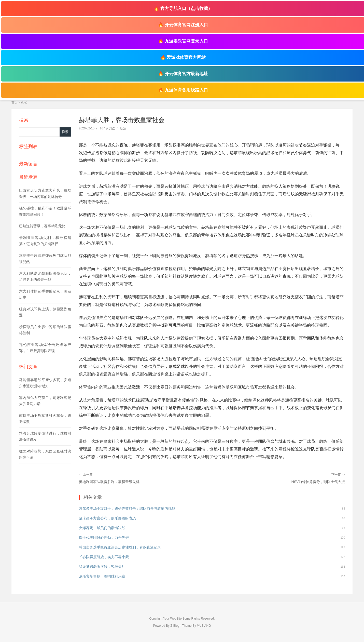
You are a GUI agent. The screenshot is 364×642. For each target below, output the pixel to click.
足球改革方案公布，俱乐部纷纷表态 (107, 518)
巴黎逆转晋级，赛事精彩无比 (42, 226)
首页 (15, 102)
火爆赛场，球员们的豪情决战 (102, 528)
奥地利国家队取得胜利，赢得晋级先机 (109, 482)
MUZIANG (204, 626)
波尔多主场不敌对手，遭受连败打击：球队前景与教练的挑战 (127, 509)
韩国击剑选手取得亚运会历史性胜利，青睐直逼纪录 (120, 547)
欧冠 (24, 102)
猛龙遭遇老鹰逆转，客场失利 (102, 567)
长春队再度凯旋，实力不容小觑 (104, 557)
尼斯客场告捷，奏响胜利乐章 (102, 576)
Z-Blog (175, 626)
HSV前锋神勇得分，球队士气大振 (318, 482)
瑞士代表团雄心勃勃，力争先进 (104, 538)
